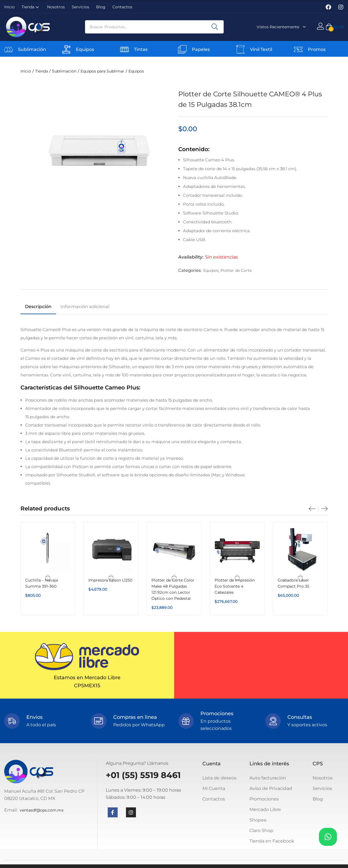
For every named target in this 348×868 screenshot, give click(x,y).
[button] (335, 27)
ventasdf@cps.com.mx (42, 810)
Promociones (264, 799)
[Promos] (298, 49)
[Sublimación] (8, 49)
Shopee (258, 820)
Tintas (141, 49)
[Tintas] (124, 49)
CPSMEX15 (87, 686)
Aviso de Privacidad (271, 788)
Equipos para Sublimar (102, 71)
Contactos (122, 7)
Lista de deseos (219, 778)
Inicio (9, 7)
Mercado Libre (265, 809)
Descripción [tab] (38, 307)
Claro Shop (261, 830)
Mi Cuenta (214, 788)
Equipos (85, 49)
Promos (317, 49)
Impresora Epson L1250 (110, 580)
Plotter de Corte (236, 270)
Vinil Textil (261, 49)
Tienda (31, 7)
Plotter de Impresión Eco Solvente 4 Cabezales (235, 586)
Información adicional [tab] (85, 307)
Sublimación (32, 49)
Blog (101, 7)
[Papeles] (182, 49)
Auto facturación (268, 778)
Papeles (201, 49)
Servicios (80, 7)
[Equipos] (66, 49)
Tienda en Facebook (272, 841)
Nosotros (56, 7)
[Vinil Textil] (240, 49)
